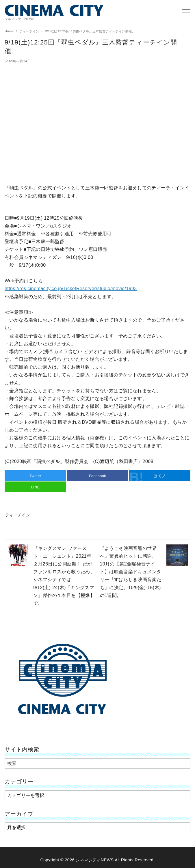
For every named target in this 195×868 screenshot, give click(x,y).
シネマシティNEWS (95, 860)
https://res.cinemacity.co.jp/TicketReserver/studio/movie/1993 (71, 289)
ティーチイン (30, 31)
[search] (186, 764)
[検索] (97, 764)
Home (10, 31)
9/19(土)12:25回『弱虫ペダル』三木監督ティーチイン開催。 (90, 31)
